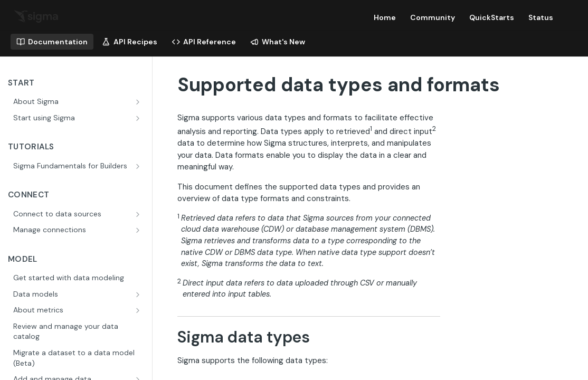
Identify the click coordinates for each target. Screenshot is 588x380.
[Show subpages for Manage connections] (139, 230)
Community (433, 17)
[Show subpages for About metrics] (139, 310)
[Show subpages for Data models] (139, 294)
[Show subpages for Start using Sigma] (139, 118)
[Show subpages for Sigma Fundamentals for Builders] (139, 166)
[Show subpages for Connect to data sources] (139, 214)
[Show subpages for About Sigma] (139, 102)
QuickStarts (492, 17)
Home (385, 17)
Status (541, 17)
